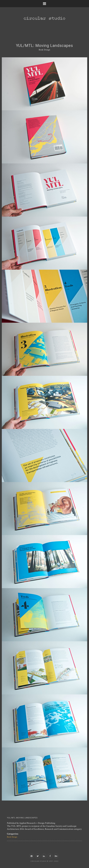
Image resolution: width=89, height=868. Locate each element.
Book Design (44, 50)
